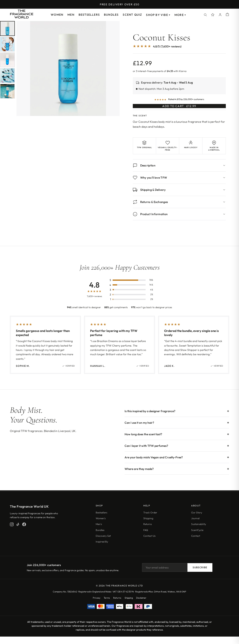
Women (57, 15)
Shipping (148, 526)
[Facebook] (24, 532)
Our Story (197, 520)
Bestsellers (89, 15)
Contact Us (149, 543)
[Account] (220, 15)
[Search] (205, 15)
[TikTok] (18, 532)
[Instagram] (12, 532)
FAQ (146, 537)
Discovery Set (103, 543)
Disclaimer (141, 605)
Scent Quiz (132, 15)
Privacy (97, 605)
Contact (196, 543)
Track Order (150, 520)
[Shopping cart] (227, 15)
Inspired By (102, 549)
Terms (107, 605)
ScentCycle (197, 537)
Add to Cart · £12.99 (179, 110)
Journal (195, 526)
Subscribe (200, 575)
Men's (99, 531)
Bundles (111, 15)
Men (71, 15)
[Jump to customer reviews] (179, 48)
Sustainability (199, 531)
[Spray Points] (213, 15)
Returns (148, 531)
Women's (101, 526)
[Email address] (165, 575)
